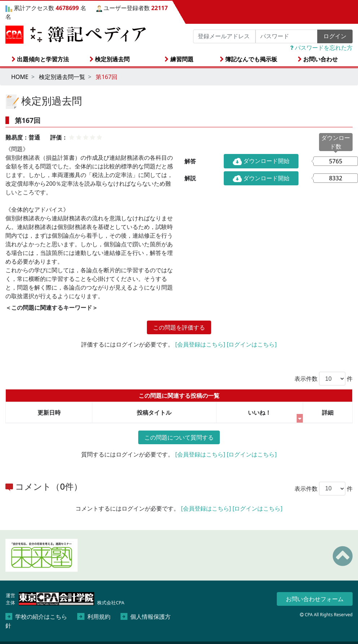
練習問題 (179, 59)
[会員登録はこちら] (200, 344)
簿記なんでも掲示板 (248, 59)
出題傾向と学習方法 (40, 59)
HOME (20, 77)
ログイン (335, 36)
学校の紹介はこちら (36, 617)
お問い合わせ (318, 59)
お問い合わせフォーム (315, 599)
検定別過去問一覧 (62, 77)
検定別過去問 (110, 59)
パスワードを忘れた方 (321, 48)
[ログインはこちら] (252, 344)
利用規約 (94, 617)
